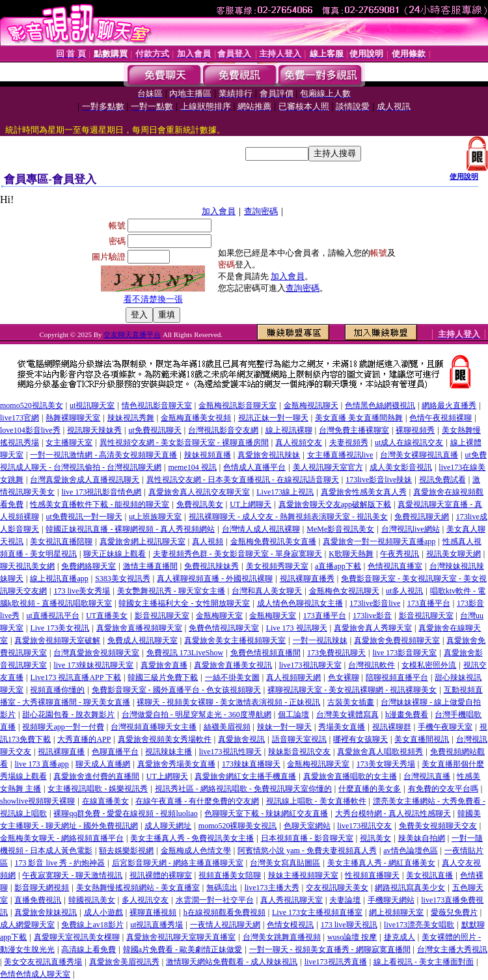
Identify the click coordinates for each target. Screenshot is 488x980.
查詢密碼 (261, 211)
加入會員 (219, 211)
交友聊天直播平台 (132, 334)
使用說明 (464, 176)
